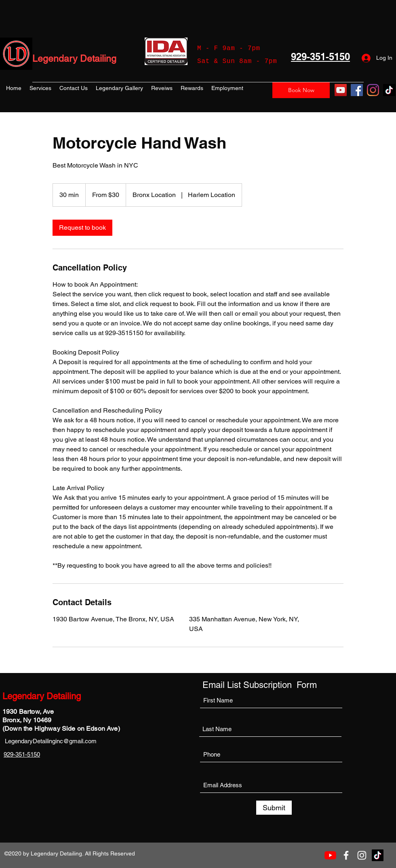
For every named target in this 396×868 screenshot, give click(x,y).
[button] (40, 88)
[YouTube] (341, 90)
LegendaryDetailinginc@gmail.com (51, 741)
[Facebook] (357, 90)
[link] (82, 228)
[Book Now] (301, 90)
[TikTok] (389, 90)
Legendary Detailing (74, 59)
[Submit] (274, 808)
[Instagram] (373, 90)
